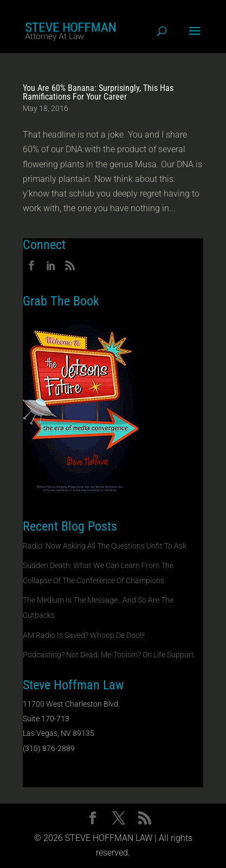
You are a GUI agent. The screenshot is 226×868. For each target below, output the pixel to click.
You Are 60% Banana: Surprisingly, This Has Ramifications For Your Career (98, 92)
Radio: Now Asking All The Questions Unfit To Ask (105, 546)
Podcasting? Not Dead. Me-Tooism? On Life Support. (109, 655)
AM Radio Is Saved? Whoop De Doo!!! (84, 635)
